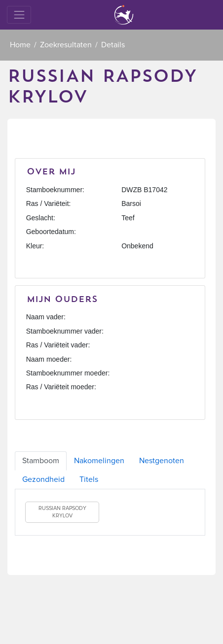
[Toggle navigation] (19, 15)
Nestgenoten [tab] (162, 461)
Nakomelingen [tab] (99, 461)
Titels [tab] (89, 479)
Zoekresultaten (66, 45)
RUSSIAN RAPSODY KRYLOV (62, 512)
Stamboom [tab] (41, 461)
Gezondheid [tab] (43, 479)
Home (20, 45)
